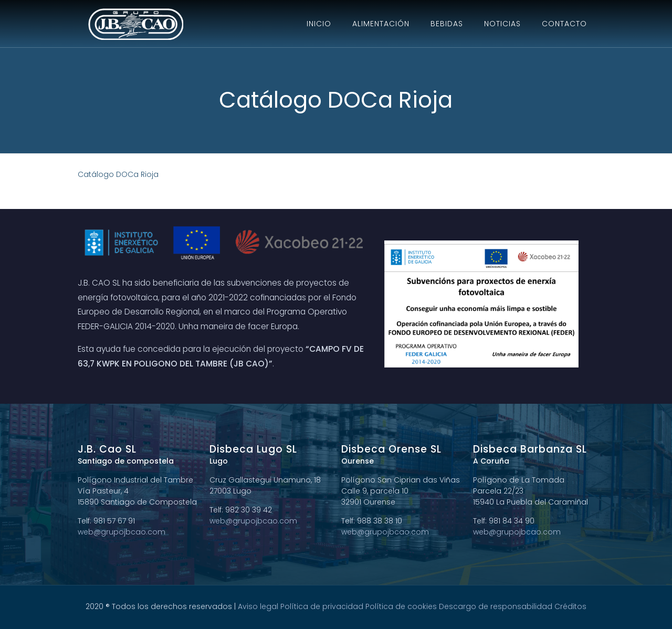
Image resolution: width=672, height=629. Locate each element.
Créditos (570, 606)
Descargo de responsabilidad (496, 606)
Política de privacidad (322, 606)
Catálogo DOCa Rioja (118, 174)
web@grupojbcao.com (122, 532)
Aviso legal (258, 606)
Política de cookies (401, 606)
